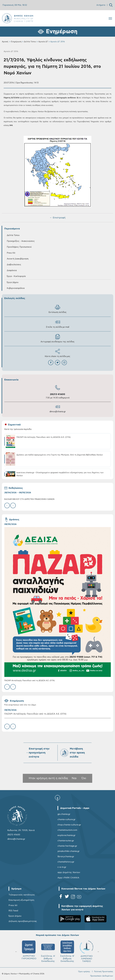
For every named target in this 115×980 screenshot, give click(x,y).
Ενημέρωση (16, 42)
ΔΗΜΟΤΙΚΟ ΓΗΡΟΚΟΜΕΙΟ (29, 950)
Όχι (84, 778)
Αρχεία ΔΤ (43, 42)
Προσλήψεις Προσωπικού (19, 247)
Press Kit (11, 253)
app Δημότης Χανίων (69, 872)
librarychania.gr (66, 856)
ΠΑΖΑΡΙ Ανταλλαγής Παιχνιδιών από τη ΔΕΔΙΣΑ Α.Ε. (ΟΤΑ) (30, 681)
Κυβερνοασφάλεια (16, 288)
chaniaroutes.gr (66, 841)
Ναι (74, 778)
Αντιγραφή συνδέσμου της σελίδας (58, 338)
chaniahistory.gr (66, 862)
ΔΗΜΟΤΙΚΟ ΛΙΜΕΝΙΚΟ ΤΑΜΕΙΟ (87, 951)
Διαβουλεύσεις (14, 265)
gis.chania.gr (64, 814)
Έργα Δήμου (13, 282)
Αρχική (5, 42)
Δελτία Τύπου (30, 42)
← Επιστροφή (58, 218)
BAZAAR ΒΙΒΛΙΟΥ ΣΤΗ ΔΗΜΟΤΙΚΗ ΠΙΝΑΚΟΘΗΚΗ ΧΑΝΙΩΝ (29, 499)
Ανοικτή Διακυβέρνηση (18, 259)
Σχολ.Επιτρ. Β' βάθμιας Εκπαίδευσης (67, 951)
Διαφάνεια (12, 270)
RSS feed (13, 911)
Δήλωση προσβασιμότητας (23, 921)
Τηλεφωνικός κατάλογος (22, 895)
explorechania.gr (67, 835)
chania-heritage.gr (67, 846)
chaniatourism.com (67, 830)
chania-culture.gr (67, 819)
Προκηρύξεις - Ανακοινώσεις (21, 241)
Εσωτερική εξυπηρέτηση (21, 900)
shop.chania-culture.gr (69, 825)
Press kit (13, 905)
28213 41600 (58, 394)
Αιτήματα (101, 5)
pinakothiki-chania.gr (69, 851)
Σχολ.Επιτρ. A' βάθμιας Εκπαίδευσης (48, 951)
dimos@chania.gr (58, 412)
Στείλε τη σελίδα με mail (58, 324)
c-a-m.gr (62, 867)
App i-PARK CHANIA (68, 878)
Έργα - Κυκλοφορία (16, 276)
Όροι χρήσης (84, 972)
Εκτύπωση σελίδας (58, 309)
